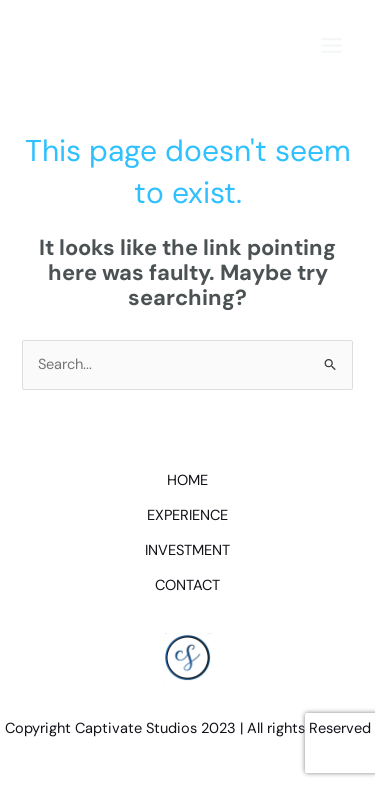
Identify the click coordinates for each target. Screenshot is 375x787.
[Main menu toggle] (331, 45)
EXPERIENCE (187, 515)
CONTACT (187, 585)
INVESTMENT (187, 550)
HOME (187, 480)
